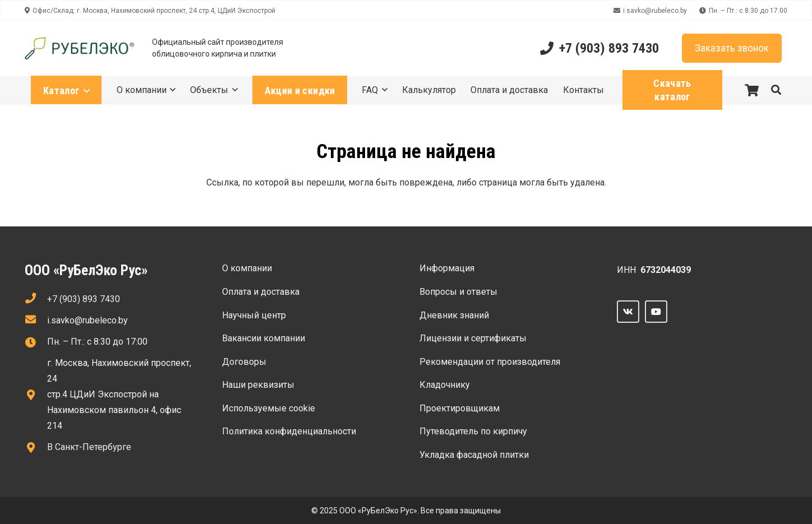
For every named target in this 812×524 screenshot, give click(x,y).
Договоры (244, 362)
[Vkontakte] (628, 312)
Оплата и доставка (261, 292)
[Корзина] (751, 90)
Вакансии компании (264, 338)
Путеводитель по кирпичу (473, 431)
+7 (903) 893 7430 (84, 299)
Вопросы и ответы (458, 292)
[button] (776, 90)
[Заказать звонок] (732, 48)
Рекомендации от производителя (490, 362)
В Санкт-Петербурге (89, 447)
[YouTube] (656, 312)
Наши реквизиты (258, 385)
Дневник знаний (454, 315)
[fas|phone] (36, 299)
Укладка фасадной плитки (474, 455)
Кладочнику (445, 385)
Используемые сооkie (269, 408)
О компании (247, 268)
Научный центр (254, 315)
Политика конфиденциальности (289, 431)
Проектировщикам (460, 408)
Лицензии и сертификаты (473, 338)
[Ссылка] (79, 48)
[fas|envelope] (36, 321)
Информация (447, 268)
